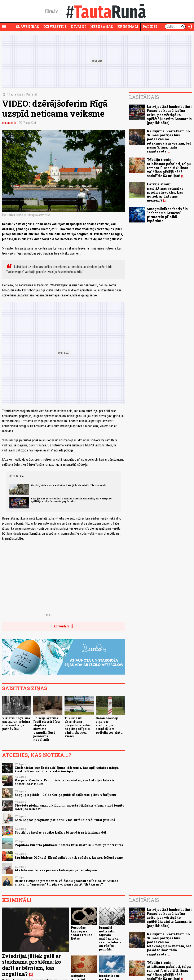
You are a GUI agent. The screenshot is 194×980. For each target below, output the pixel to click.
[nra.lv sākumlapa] (52, 11)
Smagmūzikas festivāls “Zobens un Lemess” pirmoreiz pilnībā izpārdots (167, 215)
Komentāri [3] (63, 626)
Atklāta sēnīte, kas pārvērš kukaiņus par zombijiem (56, 870)
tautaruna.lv (9, 123)
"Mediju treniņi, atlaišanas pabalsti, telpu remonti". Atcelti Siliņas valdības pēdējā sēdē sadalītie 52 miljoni (169, 168)
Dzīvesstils (55, 27)
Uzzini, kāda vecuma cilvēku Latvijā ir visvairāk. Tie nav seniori (70, 485)
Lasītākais (144, 97)
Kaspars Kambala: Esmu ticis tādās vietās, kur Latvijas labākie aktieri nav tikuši (65, 782)
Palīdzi (150, 27)
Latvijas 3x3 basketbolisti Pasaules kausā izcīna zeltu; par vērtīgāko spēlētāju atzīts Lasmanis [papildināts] (71, 500)
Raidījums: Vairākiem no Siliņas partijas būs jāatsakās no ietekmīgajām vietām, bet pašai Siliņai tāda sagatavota (169, 141)
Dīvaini (78, 27)
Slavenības (27, 27)
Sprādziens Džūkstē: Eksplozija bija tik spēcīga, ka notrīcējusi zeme (69, 858)
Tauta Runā (16, 94)
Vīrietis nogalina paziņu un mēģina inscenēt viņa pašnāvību (16, 723)
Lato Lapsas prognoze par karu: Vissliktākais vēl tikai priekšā (65, 820)
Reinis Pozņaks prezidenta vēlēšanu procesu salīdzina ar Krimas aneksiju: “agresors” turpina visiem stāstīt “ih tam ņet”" (66, 883)
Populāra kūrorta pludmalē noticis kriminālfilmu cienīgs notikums (69, 845)
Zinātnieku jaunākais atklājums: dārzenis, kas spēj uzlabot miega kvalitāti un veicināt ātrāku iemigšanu (67, 769)
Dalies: (48, 615)
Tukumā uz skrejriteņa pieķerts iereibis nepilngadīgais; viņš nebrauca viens (78, 727)
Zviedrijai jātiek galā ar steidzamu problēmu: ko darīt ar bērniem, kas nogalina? (32, 965)
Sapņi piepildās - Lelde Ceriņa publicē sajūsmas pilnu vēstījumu (65, 795)
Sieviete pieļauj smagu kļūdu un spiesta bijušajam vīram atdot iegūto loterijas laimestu (69, 807)
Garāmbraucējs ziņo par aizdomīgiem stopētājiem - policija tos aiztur (110, 725)
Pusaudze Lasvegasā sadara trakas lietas (81, 933)
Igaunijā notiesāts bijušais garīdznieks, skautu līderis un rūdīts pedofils (110, 938)
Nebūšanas (102, 27)
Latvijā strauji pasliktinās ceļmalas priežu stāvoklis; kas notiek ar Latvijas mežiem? (165, 192)
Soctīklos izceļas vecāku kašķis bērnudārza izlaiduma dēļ (60, 832)
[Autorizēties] (190, 27)
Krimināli (128, 27)
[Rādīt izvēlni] (4, 27)
